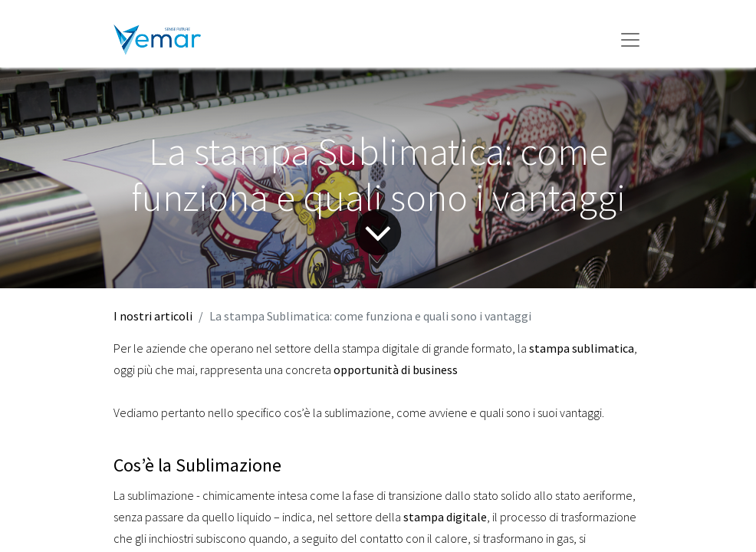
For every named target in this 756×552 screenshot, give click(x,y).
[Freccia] (378, 233)
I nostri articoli (153, 316)
